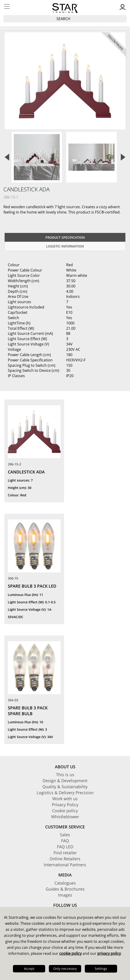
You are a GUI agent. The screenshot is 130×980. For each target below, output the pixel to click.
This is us (65, 775)
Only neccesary (65, 969)
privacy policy (109, 953)
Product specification (65, 237)
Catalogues (65, 883)
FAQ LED (65, 847)
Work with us (65, 799)
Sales (65, 835)
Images (65, 895)
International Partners (65, 865)
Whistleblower (65, 817)
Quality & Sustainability (65, 787)
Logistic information (65, 246)
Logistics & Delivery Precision (65, 793)
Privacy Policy (65, 805)
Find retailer (65, 853)
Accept (29, 969)
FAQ (65, 841)
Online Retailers (65, 859)
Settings (101, 969)
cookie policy (70, 953)
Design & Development (65, 781)
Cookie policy (65, 811)
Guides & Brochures (65, 889)
